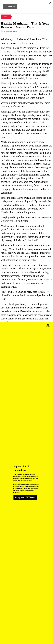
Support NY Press (25, 497)
